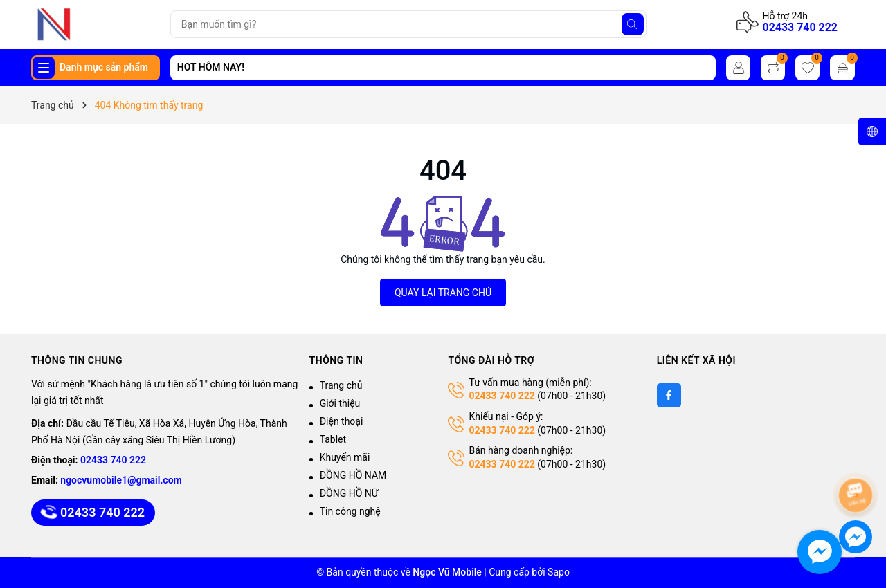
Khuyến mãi (345, 457)
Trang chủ (341, 385)
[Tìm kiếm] (633, 24)
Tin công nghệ (350, 511)
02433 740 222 (800, 27)
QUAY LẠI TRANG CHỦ (443, 293)
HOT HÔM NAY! (211, 67)
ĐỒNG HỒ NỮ (349, 493)
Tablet (333, 439)
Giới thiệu (340, 403)
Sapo (559, 572)
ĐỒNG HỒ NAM (353, 475)
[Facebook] (669, 395)
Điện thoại (342, 421)
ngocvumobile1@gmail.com (121, 480)
